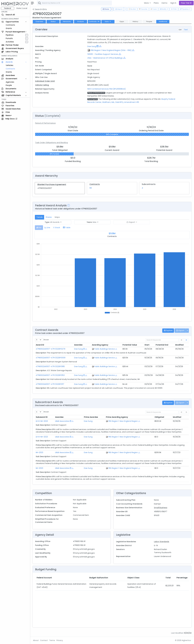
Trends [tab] (39, 217)
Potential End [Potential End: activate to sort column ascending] (162, 345)
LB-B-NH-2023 (42, 421)
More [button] (147, 3)
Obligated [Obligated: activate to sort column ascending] (159, 417)
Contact (44, 640)
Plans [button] (156, 3)
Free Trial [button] (186, 3)
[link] (186, 340)
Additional (163, 22)
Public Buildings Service (105, 349)
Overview (39, 22)
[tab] (39, 228)
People (9, 85)
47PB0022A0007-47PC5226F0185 (50, 366)
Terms (52, 640)
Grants (9, 28)
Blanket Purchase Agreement (52, 184)
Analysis (81, 22)
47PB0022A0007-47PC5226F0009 (51, 358)
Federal (8, 8)
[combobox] (74, 3)
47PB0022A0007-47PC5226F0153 (50, 375)
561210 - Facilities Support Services (103, 54)
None (90, 66)
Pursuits (9, 38)
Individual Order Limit (45, 81)
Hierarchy (67, 22)
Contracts (10, 25)
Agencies (10, 82)
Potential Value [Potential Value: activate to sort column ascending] (130, 345)
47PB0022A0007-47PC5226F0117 (50, 384)
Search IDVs (40, 9)
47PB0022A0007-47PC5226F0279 (50, 349)
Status (53, 22)
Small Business (161, 508)
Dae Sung (92, 46)
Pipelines (10, 35)
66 (91, 188)
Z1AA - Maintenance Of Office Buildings (105, 58)
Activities (10, 42)
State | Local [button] (22, 8)
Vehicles (9, 65)
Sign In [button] (173, 3)
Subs (108, 22)
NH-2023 (39, 452)
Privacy (60, 640)
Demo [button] (164, 3)
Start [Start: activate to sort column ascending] (147, 345)
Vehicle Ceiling (42, 85)
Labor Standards (162, 542)
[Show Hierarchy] (100, 46)
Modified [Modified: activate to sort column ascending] (179, 345)
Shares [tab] (49, 217)
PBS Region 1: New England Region (123, 421)
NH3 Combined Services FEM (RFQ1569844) (107, 89)
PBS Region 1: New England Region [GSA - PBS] (111, 50)
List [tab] (180, 30)
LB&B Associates (62, 421)
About (36, 640)
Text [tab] (186, 30)
